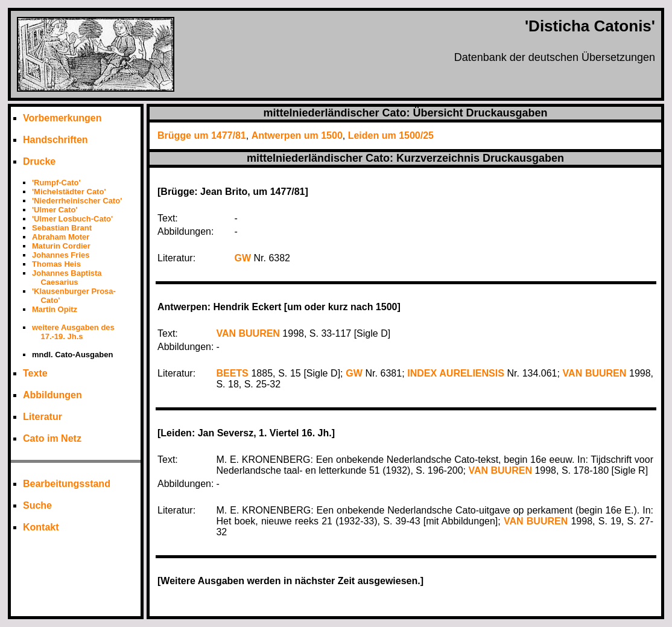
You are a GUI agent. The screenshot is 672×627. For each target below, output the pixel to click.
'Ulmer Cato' (55, 210)
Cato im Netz (52, 438)
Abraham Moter (61, 237)
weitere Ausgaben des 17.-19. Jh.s (73, 332)
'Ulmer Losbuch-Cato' (72, 219)
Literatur (43, 417)
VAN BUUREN (248, 333)
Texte (35, 373)
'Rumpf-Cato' (56, 183)
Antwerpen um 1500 (297, 135)
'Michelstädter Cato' (69, 192)
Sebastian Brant (62, 228)
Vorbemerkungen (62, 118)
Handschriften (55, 140)
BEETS (232, 373)
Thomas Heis (56, 264)
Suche (37, 505)
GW (243, 258)
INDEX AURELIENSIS (456, 373)
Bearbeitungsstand (67, 484)
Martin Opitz (55, 309)
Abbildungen (52, 395)
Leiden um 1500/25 (391, 135)
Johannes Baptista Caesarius (67, 278)
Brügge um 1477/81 (202, 135)
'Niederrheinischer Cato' (77, 201)
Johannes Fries (61, 255)
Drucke (39, 161)
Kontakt (41, 527)
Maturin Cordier (61, 246)
